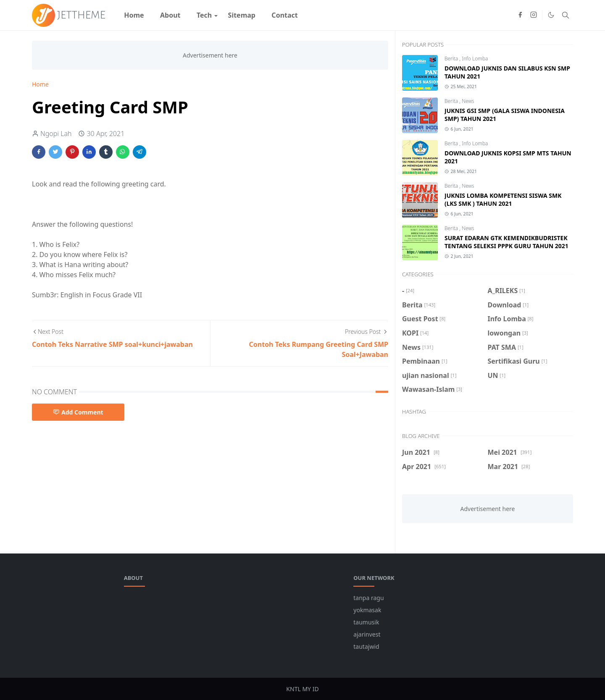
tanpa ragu (368, 598)
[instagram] (534, 15)
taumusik (366, 622)
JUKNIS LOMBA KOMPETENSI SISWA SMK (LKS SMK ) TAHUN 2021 (503, 199)
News (468, 101)
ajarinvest (367, 634)
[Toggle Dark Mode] (551, 15)
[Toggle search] (566, 15)
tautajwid (366, 646)
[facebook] (520, 15)
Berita (452, 59)
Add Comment (78, 412)
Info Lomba (475, 59)
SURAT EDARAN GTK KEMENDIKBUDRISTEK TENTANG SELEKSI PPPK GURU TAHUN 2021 (506, 242)
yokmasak (367, 610)
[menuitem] (134, 15)
